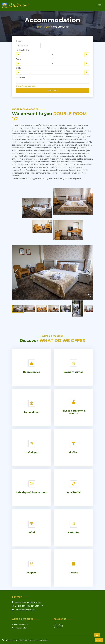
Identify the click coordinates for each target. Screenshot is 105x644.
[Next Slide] (88, 272)
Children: (19, 68)
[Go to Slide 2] (30, 309)
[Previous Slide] (17, 272)
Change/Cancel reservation (26, 86)
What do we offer (21, 624)
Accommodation (21, 628)
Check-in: (19, 41)
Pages (47, 27)
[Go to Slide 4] (53, 309)
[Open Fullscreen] (89, 296)
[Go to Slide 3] (42, 309)
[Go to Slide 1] (18, 309)
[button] (52, 272)
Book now (52, 90)
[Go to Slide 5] (65, 309)
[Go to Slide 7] (89, 309)
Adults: (19, 59)
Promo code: (21, 77)
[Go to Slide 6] (77, 309)
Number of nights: (23, 50)
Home (39, 27)
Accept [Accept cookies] (99, 640)
